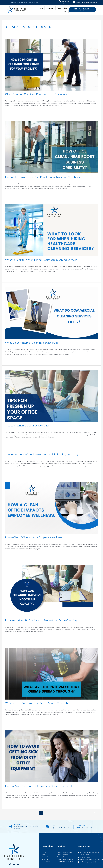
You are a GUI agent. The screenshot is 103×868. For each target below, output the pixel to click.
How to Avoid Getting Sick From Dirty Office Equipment (39, 786)
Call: (84, 825)
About (59, 8)
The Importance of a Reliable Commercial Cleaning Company (42, 454)
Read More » (10, 110)
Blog (65, 8)
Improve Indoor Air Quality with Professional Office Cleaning (41, 620)
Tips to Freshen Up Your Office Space (27, 426)
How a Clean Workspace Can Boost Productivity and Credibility (43, 177)
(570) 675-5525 (87, 828)
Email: (53, 825)
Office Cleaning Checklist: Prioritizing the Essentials (36, 94)
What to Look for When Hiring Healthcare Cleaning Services (41, 260)
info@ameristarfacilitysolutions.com (87, 2)
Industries (50, 8)
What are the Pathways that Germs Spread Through (36, 703)
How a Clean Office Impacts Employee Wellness (34, 537)
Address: (17, 824)
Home (41, 8)
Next (96, 813)
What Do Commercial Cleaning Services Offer (32, 343)
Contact (65, 11)
